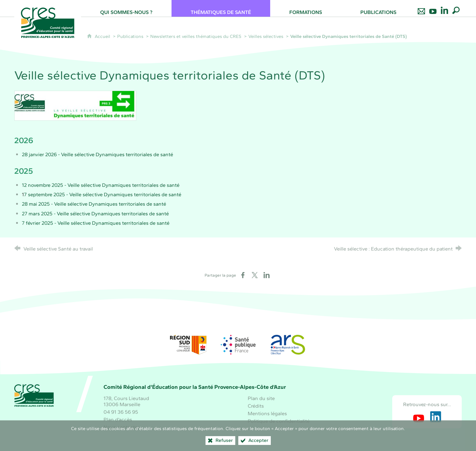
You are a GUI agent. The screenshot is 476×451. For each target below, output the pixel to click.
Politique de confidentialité (279, 421)
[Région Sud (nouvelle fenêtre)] (188, 345)
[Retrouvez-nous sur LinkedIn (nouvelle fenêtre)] (436, 417)
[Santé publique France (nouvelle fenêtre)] (238, 345)
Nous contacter (121, 427)
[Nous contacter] (421, 8)
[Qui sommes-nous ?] (126, 8)
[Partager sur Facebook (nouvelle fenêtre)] (243, 275)
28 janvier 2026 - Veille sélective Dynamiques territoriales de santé (97, 154)
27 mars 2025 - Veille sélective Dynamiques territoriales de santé (95, 214)
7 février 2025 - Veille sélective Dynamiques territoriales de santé (96, 223)
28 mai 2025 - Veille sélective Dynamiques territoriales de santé (94, 204)
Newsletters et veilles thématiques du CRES (196, 36)
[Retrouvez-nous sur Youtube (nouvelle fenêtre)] (419, 417)
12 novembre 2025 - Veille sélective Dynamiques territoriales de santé (101, 185)
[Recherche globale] (456, 8)
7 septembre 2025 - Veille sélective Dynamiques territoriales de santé (103, 194)
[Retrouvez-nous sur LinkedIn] (444, 8)
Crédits (256, 406)
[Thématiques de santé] (221, 8)
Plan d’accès (118, 419)
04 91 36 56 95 (121, 412)
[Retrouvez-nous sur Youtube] (433, 8)
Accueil (103, 36)
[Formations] (306, 8)
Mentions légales (267, 413)
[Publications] (378, 8)
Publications (130, 36)
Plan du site (261, 398)
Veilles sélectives (266, 36)
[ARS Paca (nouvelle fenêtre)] (288, 345)
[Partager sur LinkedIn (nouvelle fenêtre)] (267, 275)
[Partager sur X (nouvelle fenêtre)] (255, 275)
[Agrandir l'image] (75, 105)
